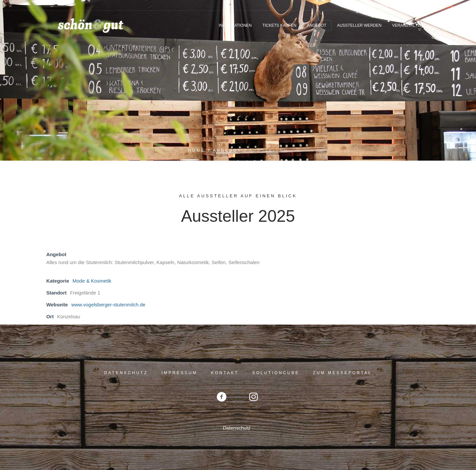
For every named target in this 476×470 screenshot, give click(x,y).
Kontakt (225, 373)
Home (196, 150)
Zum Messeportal (342, 373)
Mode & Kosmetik (92, 281)
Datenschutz (126, 373)
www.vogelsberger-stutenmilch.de (108, 305)
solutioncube (276, 373)
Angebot (227, 150)
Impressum (180, 373)
